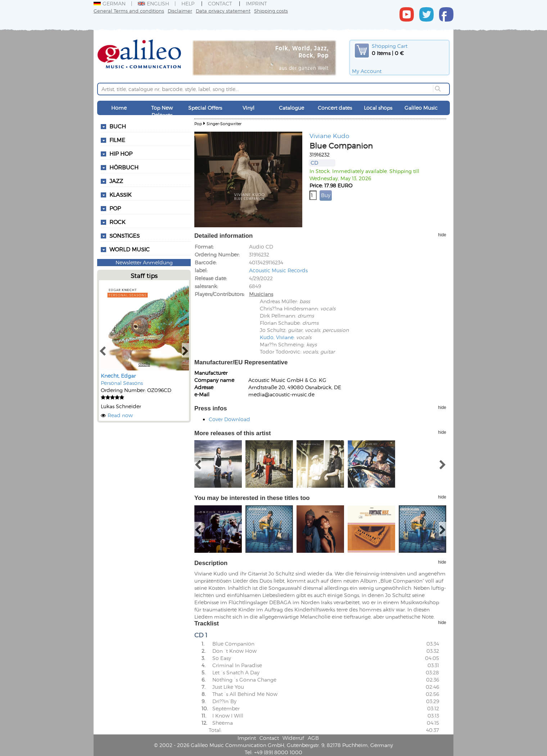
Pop (198, 124)
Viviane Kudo (329, 136)
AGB (313, 738)
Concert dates (335, 108)
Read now (120, 415)
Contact (220, 3)
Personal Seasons (122, 383)
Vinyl (248, 108)
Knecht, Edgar (118, 376)
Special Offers (205, 108)
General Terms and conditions (129, 11)
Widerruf (293, 738)
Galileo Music (421, 108)
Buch (118, 126)
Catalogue (291, 108)
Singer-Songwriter (224, 124)
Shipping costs (271, 11)
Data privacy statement (223, 11)
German (110, 3)
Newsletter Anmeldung (144, 262)
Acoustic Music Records (278, 270)
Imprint (256, 3)
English (153, 3)
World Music (130, 249)
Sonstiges (125, 236)
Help (188, 3)
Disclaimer (180, 11)
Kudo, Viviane (277, 337)
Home (119, 108)
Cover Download (229, 419)
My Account (367, 71)
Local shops (378, 108)
